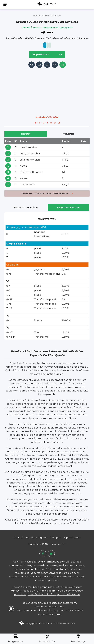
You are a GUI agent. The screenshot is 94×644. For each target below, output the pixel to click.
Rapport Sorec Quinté (26, 207)
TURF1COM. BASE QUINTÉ (25, 591)
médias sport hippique (53, 591)
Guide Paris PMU (38, 544)
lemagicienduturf (71, 587)
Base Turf (54, 587)
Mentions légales (36, 537)
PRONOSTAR (20, 594)
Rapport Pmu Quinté (68, 207)
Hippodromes (72, 537)
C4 (55, 65)
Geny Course (75, 591)
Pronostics (68, 134)
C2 (39, 65)
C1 (32, 65)
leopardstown (47, 54)
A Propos (55, 537)
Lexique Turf (59, 544)
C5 (63, 65)
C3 (47, 65)
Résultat (26, 134)
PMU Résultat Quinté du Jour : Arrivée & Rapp (53, 594)
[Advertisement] (49, 88)
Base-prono (40, 587)
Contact (18, 537)
